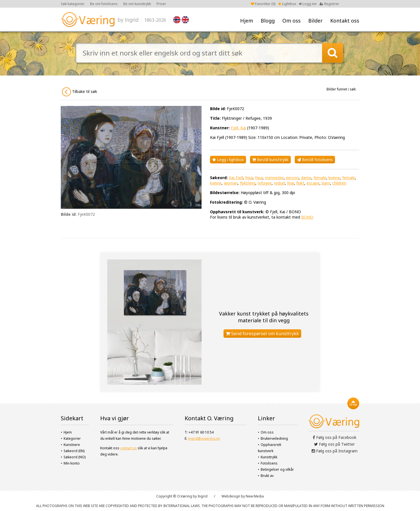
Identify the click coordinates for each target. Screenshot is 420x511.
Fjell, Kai (238, 128)
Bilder (315, 21)
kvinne (334, 178)
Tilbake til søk (80, 92)
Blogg (268, 21)
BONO (307, 217)
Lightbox (287, 4)
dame (306, 178)
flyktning (248, 183)
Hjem (247, 21)
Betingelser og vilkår (277, 469)
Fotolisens (269, 463)
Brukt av (267, 476)
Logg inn (308, 4)
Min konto (72, 463)
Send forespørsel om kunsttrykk (262, 334)
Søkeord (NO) (75, 457)
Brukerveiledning (274, 438)
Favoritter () (263, 4)
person (292, 178)
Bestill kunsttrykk (270, 160)
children (339, 183)
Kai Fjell (236, 178)
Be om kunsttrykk (137, 4)
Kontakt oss (345, 21)
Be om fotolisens (104, 4)
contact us (129, 448)
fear (291, 183)
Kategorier (72, 438)
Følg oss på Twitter (334, 444)
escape (313, 183)
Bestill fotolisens (315, 160)
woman (231, 183)
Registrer (329, 4)
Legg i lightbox (228, 160)
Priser (161, 4)
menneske (274, 178)
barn (326, 183)
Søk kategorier (73, 4)
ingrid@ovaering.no (204, 438)
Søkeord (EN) (74, 451)
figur (249, 178)
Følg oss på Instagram (335, 451)
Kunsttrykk (269, 457)
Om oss (291, 21)
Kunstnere (72, 445)
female (320, 178)
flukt (300, 183)
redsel (279, 183)
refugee (265, 183)
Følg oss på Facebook (335, 437)
